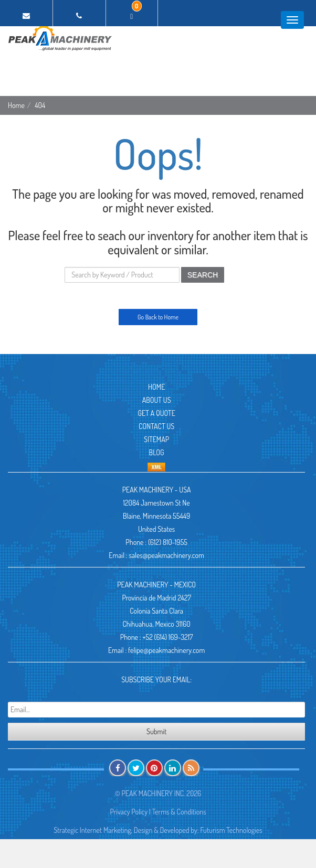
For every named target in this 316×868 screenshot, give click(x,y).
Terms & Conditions (179, 812)
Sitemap (156, 439)
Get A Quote (156, 413)
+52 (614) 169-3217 (167, 637)
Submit (156, 731)
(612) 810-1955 (168, 542)
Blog (157, 452)
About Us (157, 400)
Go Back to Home (158, 317)
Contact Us (156, 426)
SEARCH (203, 275)
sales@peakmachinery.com (166, 555)
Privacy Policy (129, 812)
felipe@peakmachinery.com (166, 650)
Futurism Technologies (231, 830)
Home (16, 105)
